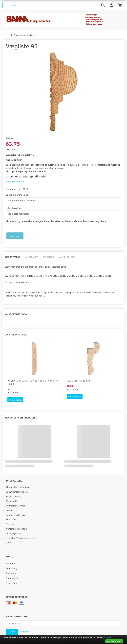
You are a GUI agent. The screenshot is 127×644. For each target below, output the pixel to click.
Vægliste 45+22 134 (78, 381)
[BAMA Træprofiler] (53, 19)
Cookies (10, 510)
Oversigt (10, 524)
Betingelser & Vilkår (15, 506)
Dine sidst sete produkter (21, 418)
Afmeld (24, 632)
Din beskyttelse (13, 533)
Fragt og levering (14, 496)
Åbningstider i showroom (18, 487)
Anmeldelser (67, 257)
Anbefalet (32, 257)
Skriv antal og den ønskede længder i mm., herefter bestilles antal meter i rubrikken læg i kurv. (56, 221)
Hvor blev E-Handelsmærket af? (21, 538)
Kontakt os (11, 519)
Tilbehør (48, 257)
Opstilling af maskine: (17, 195)
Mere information (15, 182)
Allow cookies (114, 641)
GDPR (9, 543)
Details (109, 637)
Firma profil (11, 501)
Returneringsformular (16, 515)
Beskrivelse (13, 257)
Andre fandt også (16, 335)
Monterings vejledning (16, 529)
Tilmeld (12, 632)
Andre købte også (16, 314)
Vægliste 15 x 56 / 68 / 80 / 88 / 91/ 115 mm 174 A (33, 382)
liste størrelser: (14, 208)
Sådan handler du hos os (18, 492)
